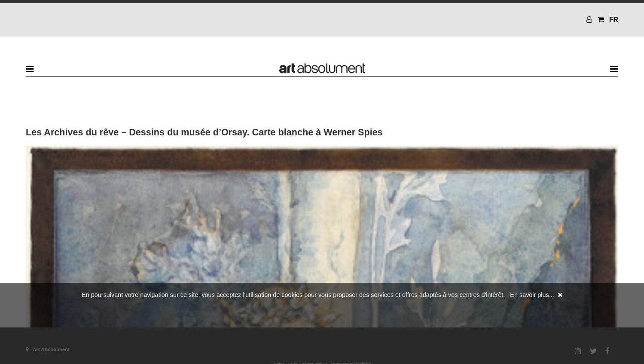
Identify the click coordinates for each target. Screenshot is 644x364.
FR (614, 20)
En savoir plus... (532, 295)
